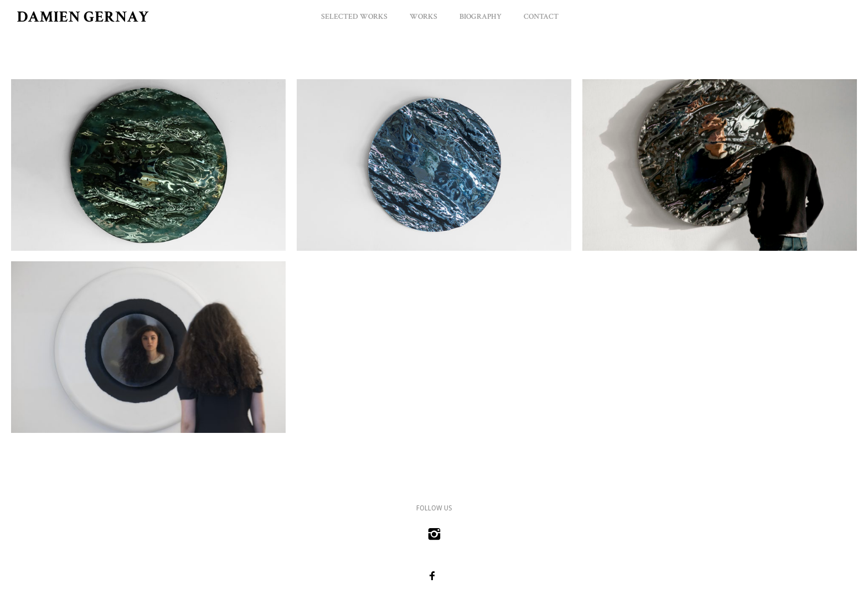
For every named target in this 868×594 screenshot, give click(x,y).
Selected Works (354, 17)
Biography (480, 17)
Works (423, 17)
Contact (541, 17)
